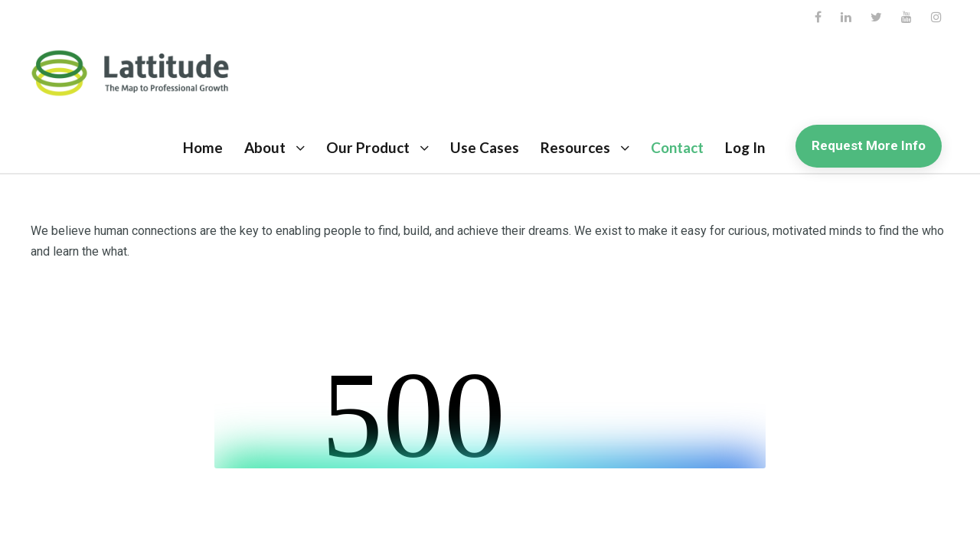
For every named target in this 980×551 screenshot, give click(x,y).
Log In (745, 147)
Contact (677, 147)
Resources (575, 147)
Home (203, 147)
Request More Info (869, 145)
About (265, 147)
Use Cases (485, 147)
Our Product (368, 147)
